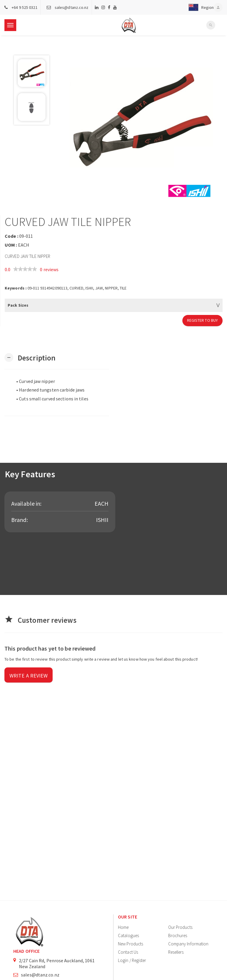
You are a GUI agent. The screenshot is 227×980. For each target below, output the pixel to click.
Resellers (176, 952)
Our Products (180, 927)
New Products (130, 944)
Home (123, 927)
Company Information (188, 944)
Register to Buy (203, 320)
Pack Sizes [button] (18, 305)
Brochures (178, 935)
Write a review (29, 676)
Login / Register (132, 960)
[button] (200, 7)
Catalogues (128, 935)
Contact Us (128, 952)
